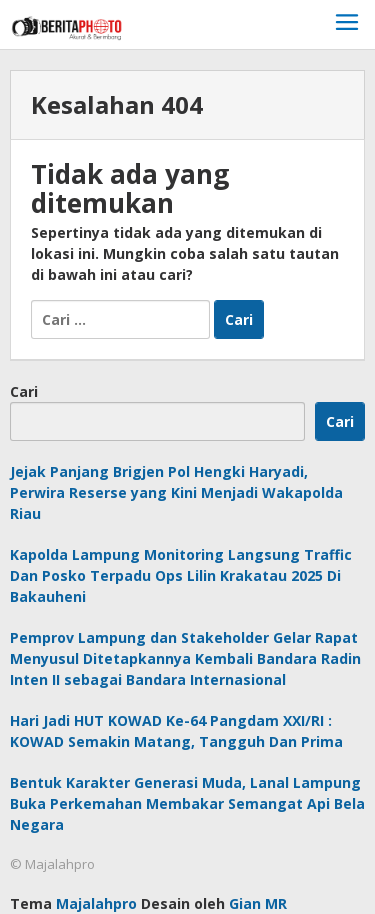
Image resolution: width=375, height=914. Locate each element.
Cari (24, 391)
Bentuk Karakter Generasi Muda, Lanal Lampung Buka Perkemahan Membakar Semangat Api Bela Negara (187, 803)
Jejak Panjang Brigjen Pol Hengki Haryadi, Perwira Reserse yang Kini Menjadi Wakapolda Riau (176, 492)
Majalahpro (96, 903)
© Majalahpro (52, 864)
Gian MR (258, 903)
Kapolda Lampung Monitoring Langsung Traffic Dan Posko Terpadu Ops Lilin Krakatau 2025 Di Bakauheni (181, 575)
